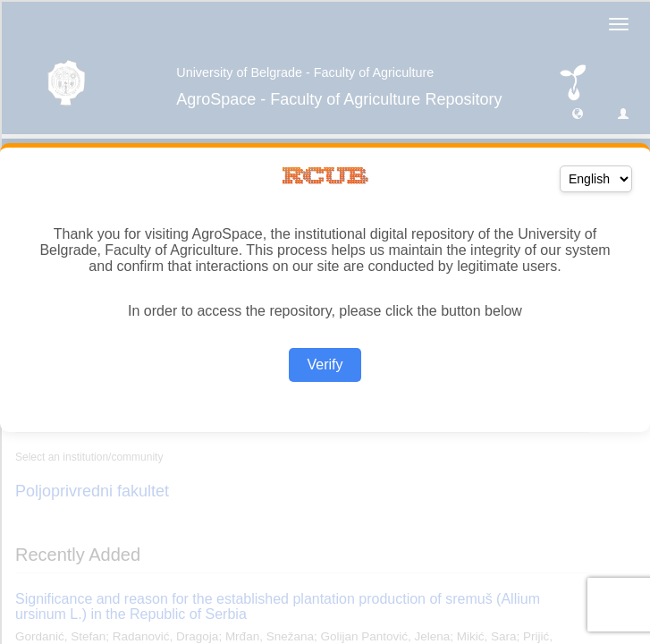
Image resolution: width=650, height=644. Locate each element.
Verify (325, 364)
